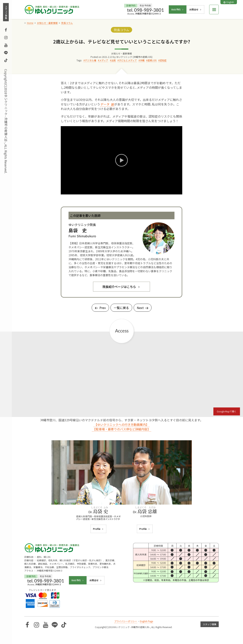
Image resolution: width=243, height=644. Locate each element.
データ (107, 104)
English (229, 2)
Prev (100, 308)
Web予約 (178, 9)
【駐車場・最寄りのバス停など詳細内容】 (121, 429)
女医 (114, 60)
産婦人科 (152, 60)
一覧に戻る (121, 308)
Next (143, 308)
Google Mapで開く (227, 411)
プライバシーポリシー (126, 621)
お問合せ (196, 9)
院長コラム (121, 30)
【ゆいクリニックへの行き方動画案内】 (121, 425)
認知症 (163, 60)
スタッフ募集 (6, 12)
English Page (146, 621)
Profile (98, 529)
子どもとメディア (128, 60)
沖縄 (142, 60)
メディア (104, 60)
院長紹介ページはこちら (121, 287)
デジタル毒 (91, 60)
